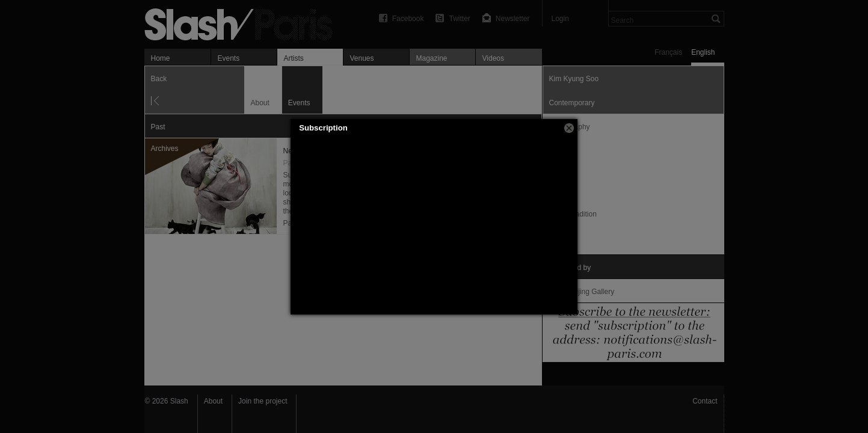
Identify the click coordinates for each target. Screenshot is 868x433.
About (213, 401)
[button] (569, 128)
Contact (705, 401)
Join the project (263, 401)
